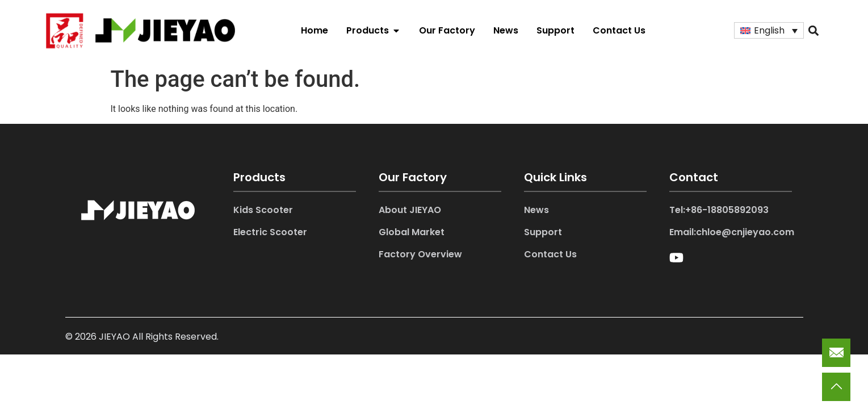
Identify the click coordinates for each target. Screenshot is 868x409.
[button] (813, 30)
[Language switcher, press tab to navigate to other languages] (769, 30)
